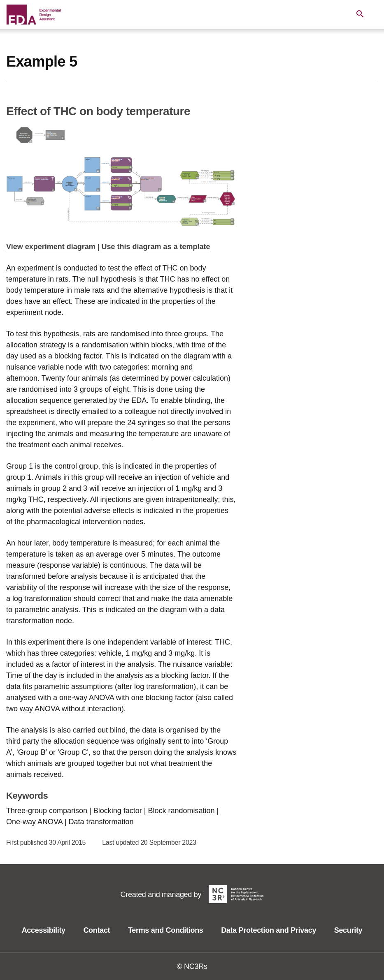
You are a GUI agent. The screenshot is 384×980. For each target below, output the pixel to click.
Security (348, 930)
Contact (97, 930)
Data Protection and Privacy (269, 930)
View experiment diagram (51, 247)
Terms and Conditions (166, 930)
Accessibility (44, 930)
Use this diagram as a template (156, 247)
